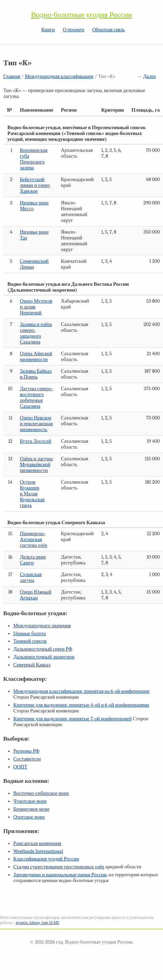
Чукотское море (30, 801)
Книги (48, 30)
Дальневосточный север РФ (43, 649)
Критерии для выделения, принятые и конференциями (81, 705)
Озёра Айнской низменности (36, 357)
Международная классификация (59, 76)
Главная (12, 76)
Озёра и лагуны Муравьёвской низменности (36, 465)
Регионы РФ (26, 751)
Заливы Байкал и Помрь (36, 374)
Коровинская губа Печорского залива (34, 159)
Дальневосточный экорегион (44, 657)
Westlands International (38, 851)
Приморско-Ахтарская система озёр (34, 539)
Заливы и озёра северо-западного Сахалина (36, 333)
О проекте (74, 30)
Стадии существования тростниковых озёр (59, 867)
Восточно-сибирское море (41, 793)
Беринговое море (31, 809)
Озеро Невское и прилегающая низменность (36, 424)
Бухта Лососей (36, 441)
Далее (149, 76)
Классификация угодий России (46, 859)
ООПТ (20, 767)
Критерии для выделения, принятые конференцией (73, 719)
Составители (27, 759)
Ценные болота (30, 634)
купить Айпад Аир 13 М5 (37, 923)
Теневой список (30, 641)
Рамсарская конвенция (37, 843)
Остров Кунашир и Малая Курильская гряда (32, 494)
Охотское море (29, 817)
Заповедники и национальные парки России (60, 875)
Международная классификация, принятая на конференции (81, 691)
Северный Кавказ (32, 665)
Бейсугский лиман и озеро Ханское (35, 185)
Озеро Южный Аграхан (36, 595)
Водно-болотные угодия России (81, 15)
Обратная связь (109, 30)
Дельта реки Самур (33, 560)
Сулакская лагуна (31, 577)
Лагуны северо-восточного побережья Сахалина (37, 397)
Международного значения (42, 626)
